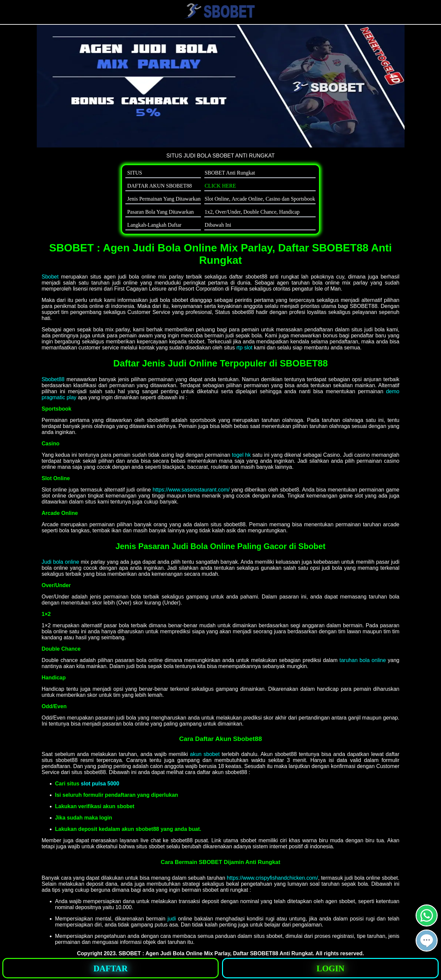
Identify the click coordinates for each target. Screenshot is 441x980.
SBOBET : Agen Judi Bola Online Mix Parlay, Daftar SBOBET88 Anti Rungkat (216, 953)
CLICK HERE (220, 186)
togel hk (241, 455)
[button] (427, 941)
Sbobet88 (53, 379)
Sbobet (50, 277)
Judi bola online (61, 562)
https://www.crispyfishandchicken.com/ (272, 878)
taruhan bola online (363, 660)
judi (172, 919)
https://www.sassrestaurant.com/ (191, 490)
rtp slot (244, 348)
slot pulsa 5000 (100, 784)
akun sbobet (205, 754)
